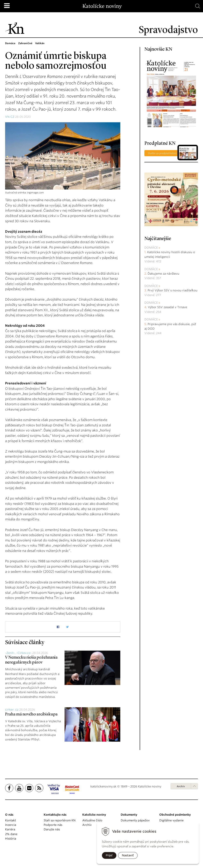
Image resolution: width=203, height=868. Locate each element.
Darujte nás (52, 829)
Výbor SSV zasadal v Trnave (167, 307)
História (11, 839)
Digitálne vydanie (171, 820)
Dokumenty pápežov (135, 820)
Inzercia (11, 825)
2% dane (11, 834)
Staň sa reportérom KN (60, 820)
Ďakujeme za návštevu (163, 274)
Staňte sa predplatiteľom (162, 153)
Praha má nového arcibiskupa (31, 714)
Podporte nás (53, 825)
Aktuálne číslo (92, 820)
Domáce (151, 248)
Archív (181, 786)
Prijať (109, 855)
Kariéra (10, 829)
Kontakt (11, 820)
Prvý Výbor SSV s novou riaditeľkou (173, 290)
